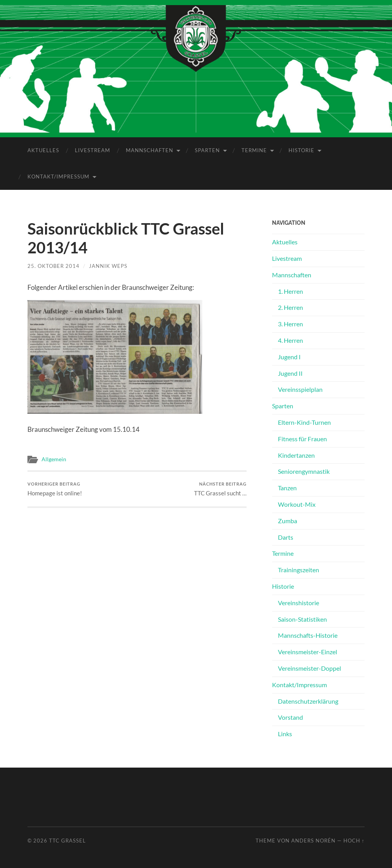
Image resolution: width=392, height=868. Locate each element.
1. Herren (290, 291)
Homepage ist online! (55, 489)
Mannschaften (150, 150)
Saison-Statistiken (302, 619)
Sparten (207, 150)
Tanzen (287, 488)
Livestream (93, 150)
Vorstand (290, 717)
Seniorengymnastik (304, 471)
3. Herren (290, 324)
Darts (286, 537)
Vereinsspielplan (300, 389)
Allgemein (54, 459)
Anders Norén (313, 841)
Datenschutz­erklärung (308, 701)
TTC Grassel (67, 841)
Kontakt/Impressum (58, 177)
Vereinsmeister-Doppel (309, 668)
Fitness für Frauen (302, 439)
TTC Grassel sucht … (220, 489)
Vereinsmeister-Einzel (308, 652)
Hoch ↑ (354, 841)
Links (285, 734)
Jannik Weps (108, 266)
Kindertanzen (296, 455)
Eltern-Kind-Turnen (304, 422)
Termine (254, 150)
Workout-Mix (297, 504)
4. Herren (290, 340)
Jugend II (290, 373)
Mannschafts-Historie (308, 635)
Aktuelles (43, 150)
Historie (301, 150)
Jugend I (289, 357)
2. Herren (290, 307)
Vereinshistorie (299, 603)
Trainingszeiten (299, 570)
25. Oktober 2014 (54, 266)
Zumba (288, 521)
